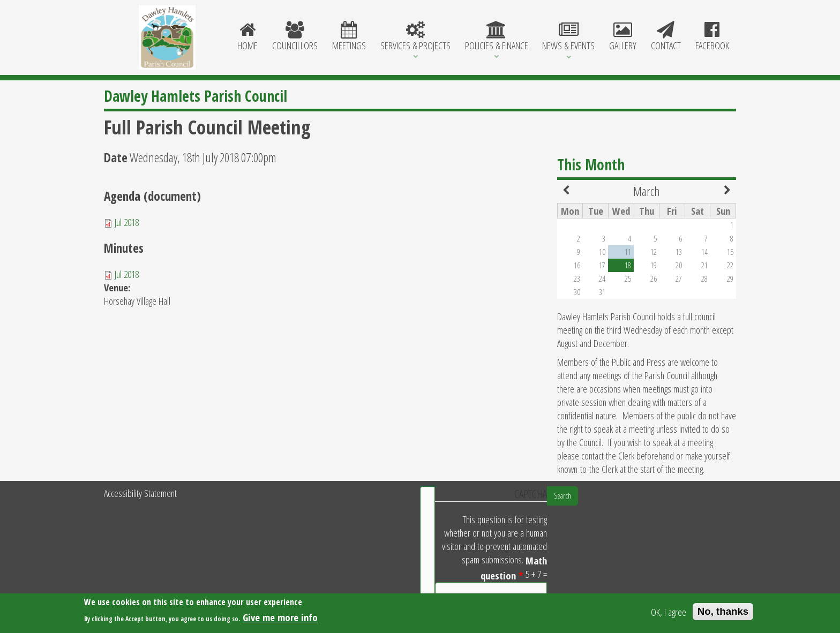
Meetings (349, 37)
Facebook (712, 37)
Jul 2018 (127, 222)
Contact (666, 37)
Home (248, 37)
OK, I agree (669, 613)
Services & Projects (415, 37)
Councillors (295, 37)
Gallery (623, 37)
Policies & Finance (496, 37)
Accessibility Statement (140, 493)
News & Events (569, 37)
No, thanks (723, 613)
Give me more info (280, 618)
